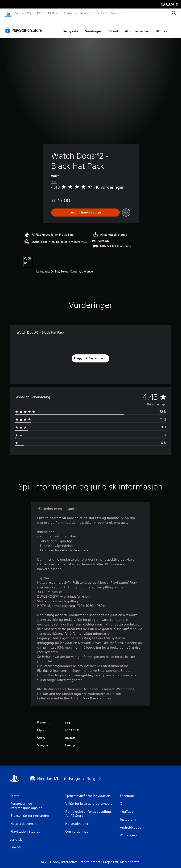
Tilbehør (68, 13)
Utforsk (162, 27)
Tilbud (113, 27)
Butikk (100, 13)
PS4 (39, 13)
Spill (17, 13)
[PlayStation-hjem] (8, 13)
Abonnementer (137, 27)
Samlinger (93, 27)
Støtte (114, 13)
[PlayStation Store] (25, 26)
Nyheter (85, 13)
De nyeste (70, 27)
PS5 (29, 13)
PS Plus (53, 13)
